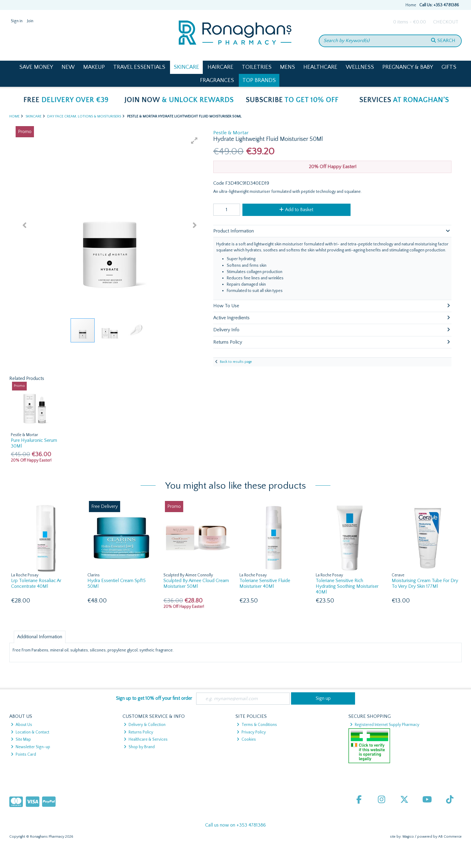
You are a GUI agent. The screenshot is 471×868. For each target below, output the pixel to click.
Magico (408, 837)
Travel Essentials (139, 67)
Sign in (17, 21)
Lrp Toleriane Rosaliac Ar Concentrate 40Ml (36, 583)
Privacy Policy (251, 732)
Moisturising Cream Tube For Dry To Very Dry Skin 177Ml (425, 583)
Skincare (186, 67)
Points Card (23, 754)
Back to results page (236, 362)
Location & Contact (30, 732)
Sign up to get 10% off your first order (154, 698)
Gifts (449, 67)
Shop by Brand (139, 747)
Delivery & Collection (145, 725)
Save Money (36, 67)
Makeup (94, 67)
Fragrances (217, 80)
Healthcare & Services (146, 739)
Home (411, 5)
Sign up (323, 698)
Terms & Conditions (257, 725)
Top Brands (259, 80)
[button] (194, 141)
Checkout (446, 22)
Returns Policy (138, 732)
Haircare (220, 67)
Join (30, 21)
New (68, 67)
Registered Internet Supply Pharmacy (385, 725)
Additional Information (40, 637)
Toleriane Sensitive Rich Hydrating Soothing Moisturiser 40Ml (347, 586)
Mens (287, 67)
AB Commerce (450, 837)
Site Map (21, 739)
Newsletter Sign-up (30, 747)
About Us (21, 725)
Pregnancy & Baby (408, 67)
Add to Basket (296, 210)
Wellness (360, 67)
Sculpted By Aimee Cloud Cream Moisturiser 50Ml (196, 583)
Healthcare (320, 67)
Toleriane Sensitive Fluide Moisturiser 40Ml (265, 583)
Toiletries (257, 67)
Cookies (246, 739)
